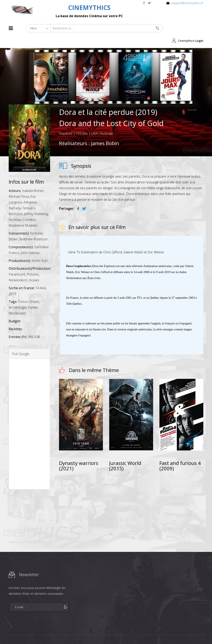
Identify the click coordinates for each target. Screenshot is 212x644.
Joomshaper (142, 633)
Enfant (34, 289)
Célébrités (36, 633)
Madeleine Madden (23, 213)
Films (21, 633)
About (10, 633)
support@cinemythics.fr (187, 3)
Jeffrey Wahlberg (36, 201)
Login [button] (199, 28)
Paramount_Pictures (24, 262)
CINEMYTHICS (89, 8)
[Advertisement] (29, 412)
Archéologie (17, 295)
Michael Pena (19, 184)
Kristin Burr (40, 248)
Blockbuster (17, 301)
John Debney (30, 240)
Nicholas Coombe (22, 207)
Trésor (23, 289)
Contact (79, 633)
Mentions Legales (58, 633)
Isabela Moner (33, 178)
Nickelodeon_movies (24, 268)
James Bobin (105, 131)
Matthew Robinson (34, 227)
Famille (33, 295)
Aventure (66, 121)
